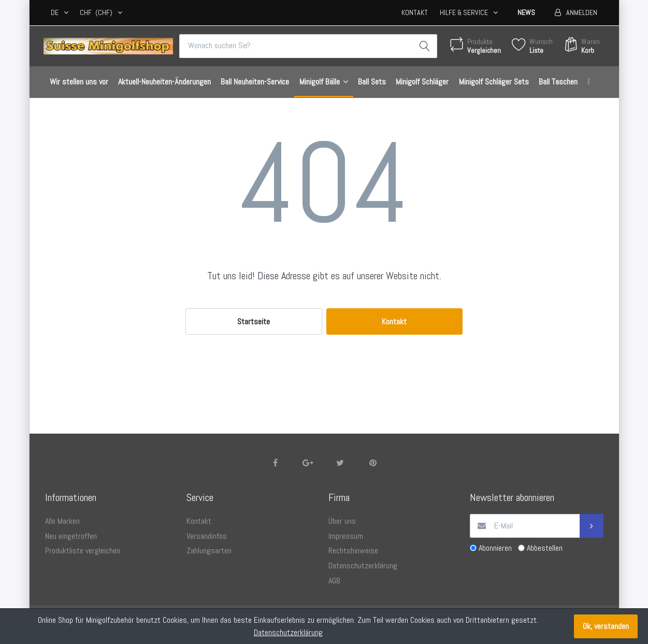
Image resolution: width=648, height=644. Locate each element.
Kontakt (415, 12)
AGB (334, 581)
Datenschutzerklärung (363, 566)
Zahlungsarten (209, 550)
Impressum (346, 536)
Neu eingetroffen (71, 536)
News (526, 12)
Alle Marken (62, 521)
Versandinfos (207, 536)
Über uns (342, 521)
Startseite (254, 321)
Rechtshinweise (353, 550)
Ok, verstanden (606, 626)
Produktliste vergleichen (83, 550)
